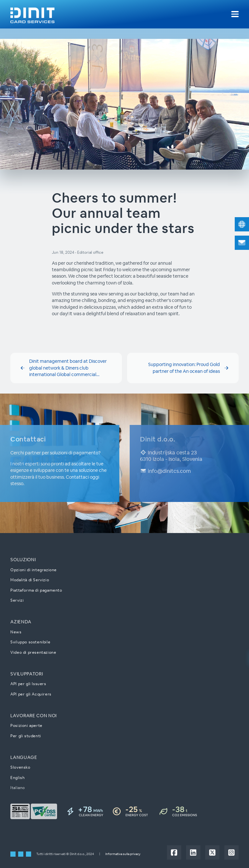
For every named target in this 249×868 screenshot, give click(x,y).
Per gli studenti (26, 736)
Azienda (21, 622)
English (18, 778)
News (16, 632)
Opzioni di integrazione (34, 569)
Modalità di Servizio (30, 580)
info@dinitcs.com (165, 471)
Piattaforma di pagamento (36, 590)
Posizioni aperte (26, 725)
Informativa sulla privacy (123, 854)
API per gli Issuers (28, 684)
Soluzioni (23, 560)
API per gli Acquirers (31, 694)
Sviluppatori (27, 674)
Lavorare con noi (34, 716)
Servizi (17, 600)
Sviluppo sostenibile (30, 642)
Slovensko (20, 767)
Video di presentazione (33, 652)
